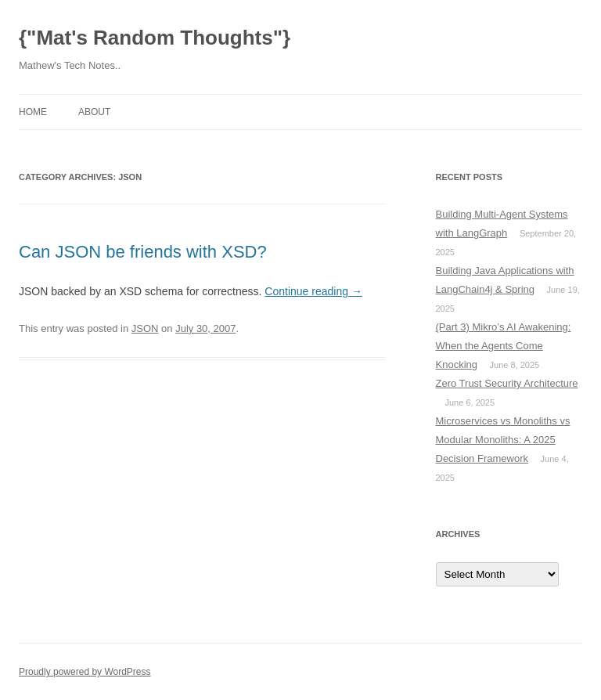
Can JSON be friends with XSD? (143, 252)
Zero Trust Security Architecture (507, 383)
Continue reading (313, 291)
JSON (145, 328)
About (94, 112)
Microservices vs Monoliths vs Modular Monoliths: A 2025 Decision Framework (503, 440)
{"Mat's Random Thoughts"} (155, 38)
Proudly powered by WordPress (85, 672)
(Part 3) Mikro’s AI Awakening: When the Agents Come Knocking (504, 346)
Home (33, 112)
